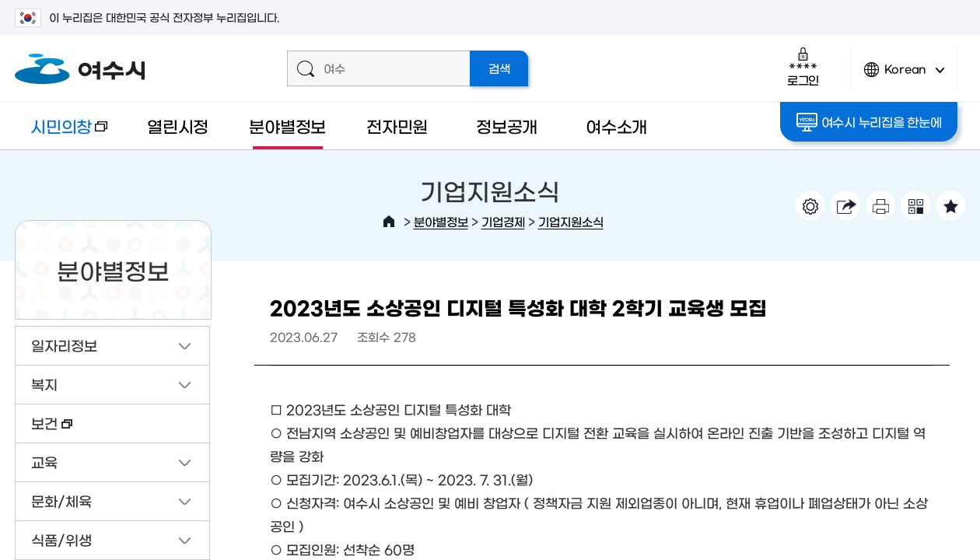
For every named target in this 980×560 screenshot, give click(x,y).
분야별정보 (287, 126)
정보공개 (507, 126)
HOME (389, 222)
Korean (905, 76)
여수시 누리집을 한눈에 (869, 122)
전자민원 (397, 126)
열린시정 (178, 126)
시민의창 (61, 133)
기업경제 (503, 221)
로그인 (803, 66)
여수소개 (616, 126)
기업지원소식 (571, 221)
